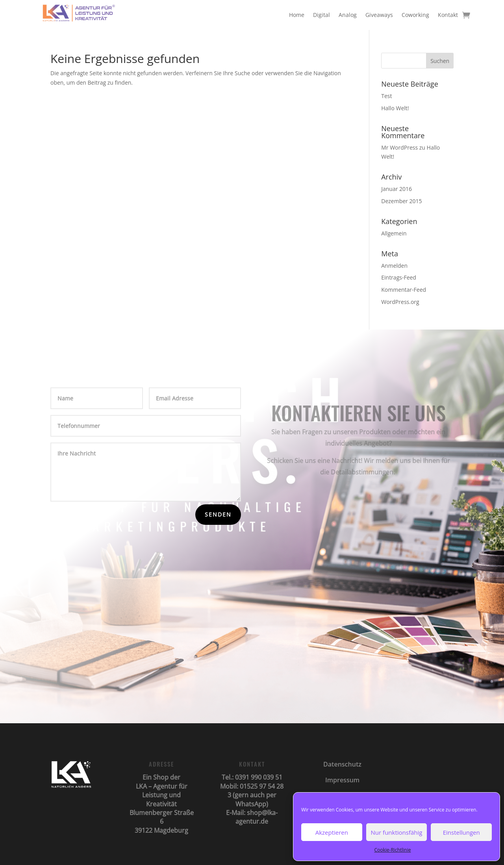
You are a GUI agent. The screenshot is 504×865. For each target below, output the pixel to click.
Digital (321, 15)
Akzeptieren (332, 832)
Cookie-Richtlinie (393, 850)
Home (297, 15)
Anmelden (394, 266)
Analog (348, 15)
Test (386, 96)
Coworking (415, 15)
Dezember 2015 (401, 201)
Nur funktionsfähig (397, 832)
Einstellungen (461, 832)
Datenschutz (342, 764)
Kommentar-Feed (404, 290)
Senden (218, 514)
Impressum (342, 780)
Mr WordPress (399, 147)
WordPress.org (400, 302)
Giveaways (379, 15)
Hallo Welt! (395, 108)
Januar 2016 (397, 189)
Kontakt (448, 15)
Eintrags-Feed (399, 277)
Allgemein (394, 233)
